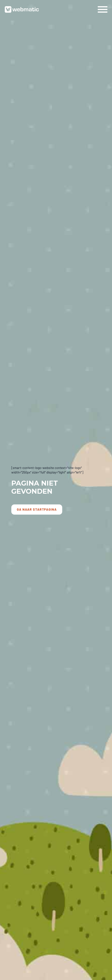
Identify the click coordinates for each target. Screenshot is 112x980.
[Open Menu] (103, 9)
